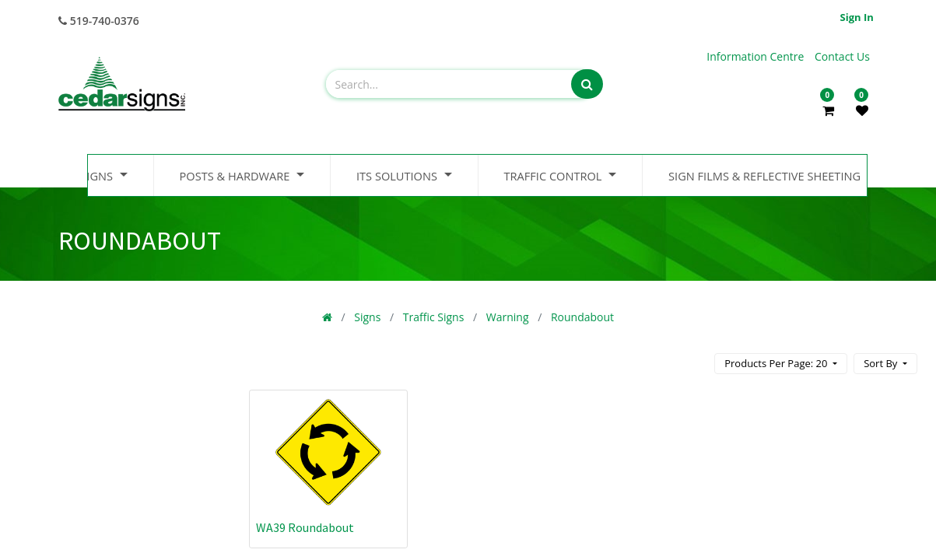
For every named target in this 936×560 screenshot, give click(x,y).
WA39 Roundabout (305, 527)
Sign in (857, 17)
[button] (885, 364)
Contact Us (842, 56)
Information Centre (757, 56)
